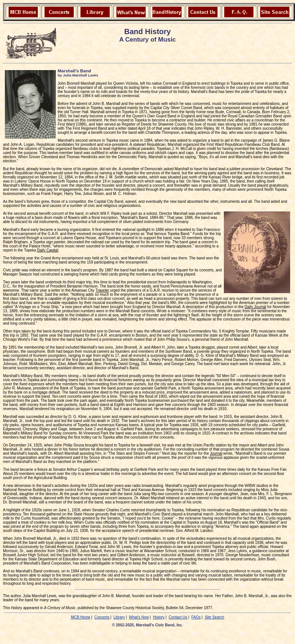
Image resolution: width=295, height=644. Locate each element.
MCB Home (80, 617)
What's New (139, 617)
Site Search (215, 617)
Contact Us (178, 617)
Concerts (102, 617)
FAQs (196, 617)
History (159, 617)
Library (119, 617)
